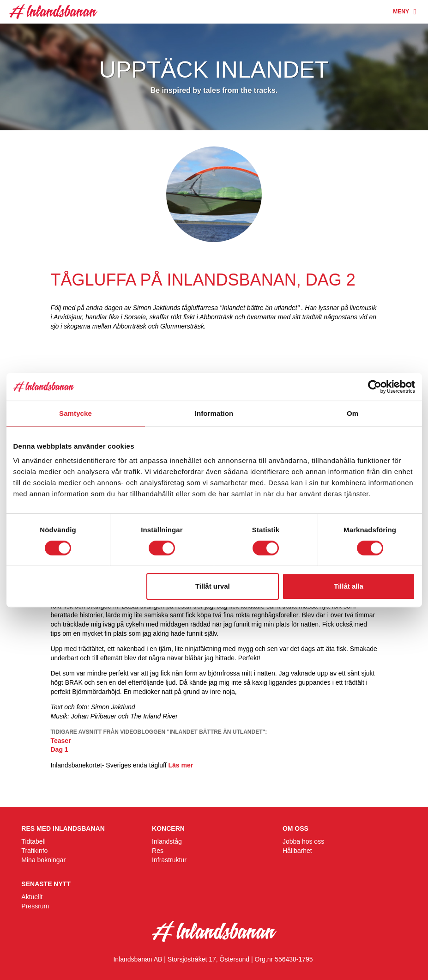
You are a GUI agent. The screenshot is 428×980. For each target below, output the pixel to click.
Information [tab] (214, 413)
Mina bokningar (43, 860)
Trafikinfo (34, 851)
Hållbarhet (297, 851)
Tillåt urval (213, 586)
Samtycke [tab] (75, 413)
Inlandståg (167, 841)
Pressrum (35, 906)
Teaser (61, 741)
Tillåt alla (349, 586)
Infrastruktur (169, 860)
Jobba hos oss (303, 841)
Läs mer (181, 765)
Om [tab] (353, 413)
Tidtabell (33, 841)
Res (158, 851)
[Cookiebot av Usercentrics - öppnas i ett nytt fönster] (375, 387)
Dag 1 (60, 749)
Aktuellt (32, 897)
